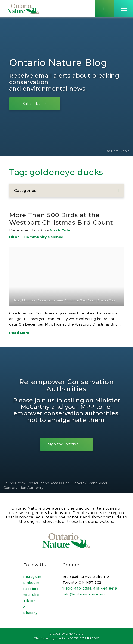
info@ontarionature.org (84, 595)
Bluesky (30, 613)
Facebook (32, 589)
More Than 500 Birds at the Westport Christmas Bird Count (65, 219)
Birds (14, 238)
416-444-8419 (105, 589)
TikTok (29, 601)
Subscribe (32, 104)
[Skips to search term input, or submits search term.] (105, 9)
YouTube (31, 595)
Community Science (44, 238)
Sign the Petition (63, 445)
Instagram (32, 577)
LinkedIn (31, 583)
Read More (19, 333)
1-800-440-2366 (77, 589)
